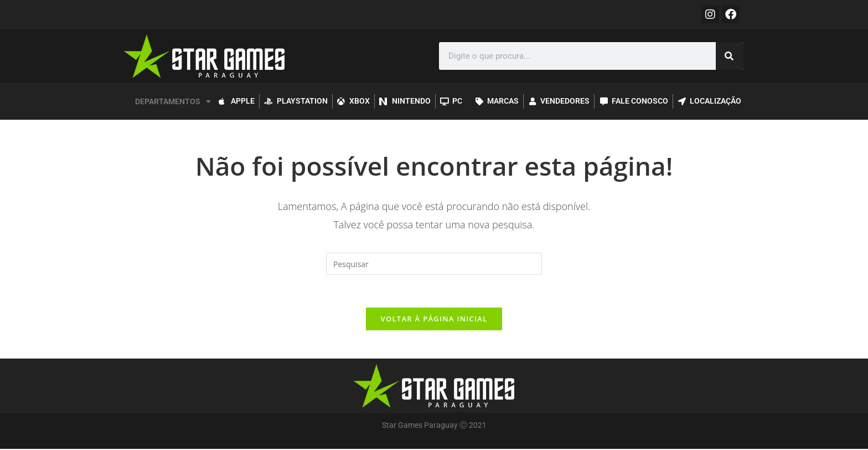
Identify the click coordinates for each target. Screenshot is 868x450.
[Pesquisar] (730, 56)
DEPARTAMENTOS (173, 101)
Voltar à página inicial (434, 320)
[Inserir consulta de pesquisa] (434, 264)
